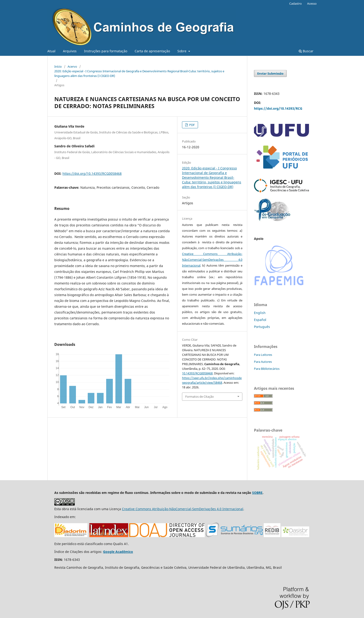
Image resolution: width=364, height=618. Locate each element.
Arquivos (70, 51)
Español (260, 320)
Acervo (72, 66)
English (260, 313)
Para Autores (263, 362)
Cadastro (296, 3)
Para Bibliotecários (267, 369)
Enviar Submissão (270, 73)
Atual (51, 51)
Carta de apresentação (152, 51)
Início (58, 66)
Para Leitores (263, 355)
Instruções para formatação (106, 51)
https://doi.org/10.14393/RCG (278, 108)
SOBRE (257, 493)
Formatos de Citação (200, 397)
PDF (192, 125)
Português (262, 327)
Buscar (306, 51)
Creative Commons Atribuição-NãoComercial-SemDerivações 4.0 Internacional (212, 260)
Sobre (182, 51)
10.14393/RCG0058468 (197, 373)
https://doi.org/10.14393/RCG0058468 (92, 174)
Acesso (312, 3)
